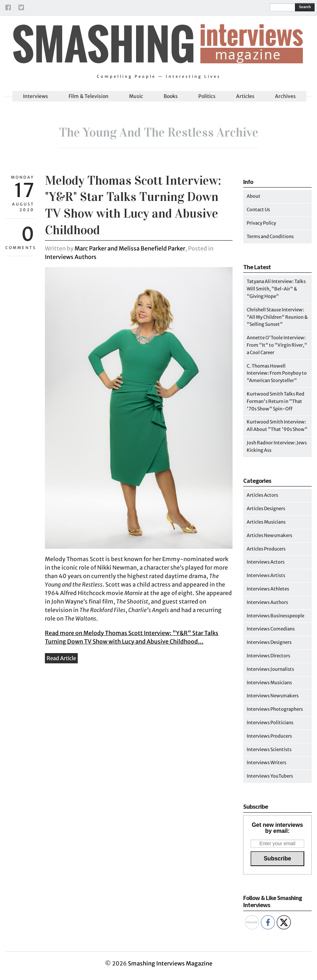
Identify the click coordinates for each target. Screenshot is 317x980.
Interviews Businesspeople (275, 616)
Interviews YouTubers (270, 776)
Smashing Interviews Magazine (170, 963)
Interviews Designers (269, 642)
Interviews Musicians (269, 683)
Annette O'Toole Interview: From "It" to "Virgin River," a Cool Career (277, 345)
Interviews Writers (266, 763)
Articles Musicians (266, 522)
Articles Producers (266, 549)
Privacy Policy (261, 223)
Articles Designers (266, 509)
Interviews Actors (266, 562)
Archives (285, 96)
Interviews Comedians (271, 629)
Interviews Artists (266, 575)
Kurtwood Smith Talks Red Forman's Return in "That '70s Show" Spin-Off (275, 401)
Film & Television (89, 96)
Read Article (61, 658)
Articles (245, 96)
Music (136, 96)
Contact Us (258, 210)
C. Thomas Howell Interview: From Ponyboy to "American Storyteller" (277, 373)
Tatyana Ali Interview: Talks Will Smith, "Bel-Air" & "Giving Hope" (276, 289)
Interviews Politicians (270, 723)
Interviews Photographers (275, 709)
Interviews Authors (71, 257)
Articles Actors (262, 495)
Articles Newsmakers (269, 535)
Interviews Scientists (269, 750)
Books (171, 96)
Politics (207, 96)
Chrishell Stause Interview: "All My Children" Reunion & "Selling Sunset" (277, 317)
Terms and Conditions (270, 237)
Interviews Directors (268, 656)
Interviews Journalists (270, 669)
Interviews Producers (269, 736)
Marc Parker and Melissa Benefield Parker (130, 248)
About (254, 196)
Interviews (36, 96)
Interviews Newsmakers (273, 696)
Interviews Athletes (268, 589)
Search (305, 7)
